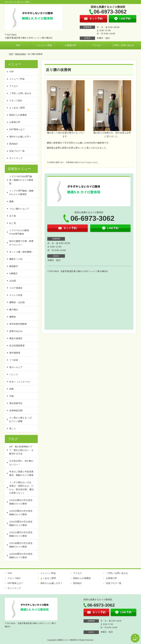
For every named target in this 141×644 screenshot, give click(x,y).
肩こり (13, 428)
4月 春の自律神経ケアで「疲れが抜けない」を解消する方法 (21, 450)
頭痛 (11, 389)
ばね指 (13, 281)
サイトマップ (16, 158)
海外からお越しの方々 (20, 137)
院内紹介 (14, 144)
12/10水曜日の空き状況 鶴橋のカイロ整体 (22, 556)
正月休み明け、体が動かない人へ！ (21, 463)
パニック (14, 374)
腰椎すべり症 (16, 259)
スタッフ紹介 (16, 100)
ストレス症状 (16, 295)
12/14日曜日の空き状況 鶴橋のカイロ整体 (22, 523)
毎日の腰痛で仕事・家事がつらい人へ (21, 243)
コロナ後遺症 (16, 288)
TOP (18, 45)
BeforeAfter (20, 54)
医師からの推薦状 (18, 115)
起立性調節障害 (17, 346)
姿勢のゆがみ (16, 331)
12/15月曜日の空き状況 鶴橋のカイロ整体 (22, 513)
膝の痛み (14, 309)
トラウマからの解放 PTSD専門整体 (20, 232)
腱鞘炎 (13, 317)
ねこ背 (13, 223)
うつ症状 (14, 360)
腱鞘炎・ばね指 (17, 302)
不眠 (11, 396)
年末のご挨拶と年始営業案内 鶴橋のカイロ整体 (21, 473)
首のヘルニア (16, 367)
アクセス (97, 45)
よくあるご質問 (17, 108)
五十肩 (13, 216)
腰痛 (11, 201)
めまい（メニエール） (20, 382)
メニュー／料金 (44, 45)
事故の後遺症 (16, 338)
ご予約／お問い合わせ (123, 45)
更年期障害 (15, 353)
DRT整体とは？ (17, 129)
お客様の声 (70, 45)
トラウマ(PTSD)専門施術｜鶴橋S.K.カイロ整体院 (21, 180)
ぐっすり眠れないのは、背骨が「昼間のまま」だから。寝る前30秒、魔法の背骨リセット (22, 488)
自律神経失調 (16, 410)
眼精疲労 (14, 266)
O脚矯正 (13, 273)
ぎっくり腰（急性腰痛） (21, 252)
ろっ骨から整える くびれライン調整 (21, 419)
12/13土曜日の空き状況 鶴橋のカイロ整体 (22, 534)
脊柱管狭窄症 (16, 403)
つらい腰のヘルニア (19, 209)
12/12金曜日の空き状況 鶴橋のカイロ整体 (22, 545)
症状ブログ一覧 (17, 151)
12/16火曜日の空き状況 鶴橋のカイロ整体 (22, 502)
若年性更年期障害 (18, 324)
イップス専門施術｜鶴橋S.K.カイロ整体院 (21, 192)
